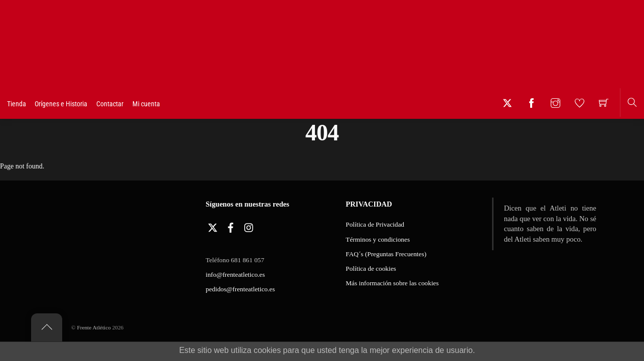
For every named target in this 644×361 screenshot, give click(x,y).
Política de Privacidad (375, 224)
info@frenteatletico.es (235, 275)
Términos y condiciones (378, 239)
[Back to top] (47, 327)
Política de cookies (371, 268)
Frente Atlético (94, 327)
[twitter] (213, 226)
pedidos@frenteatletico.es (240, 289)
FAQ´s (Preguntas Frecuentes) (386, 254)
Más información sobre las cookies (392, 283)
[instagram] (249, 226)
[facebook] (231, 226)
